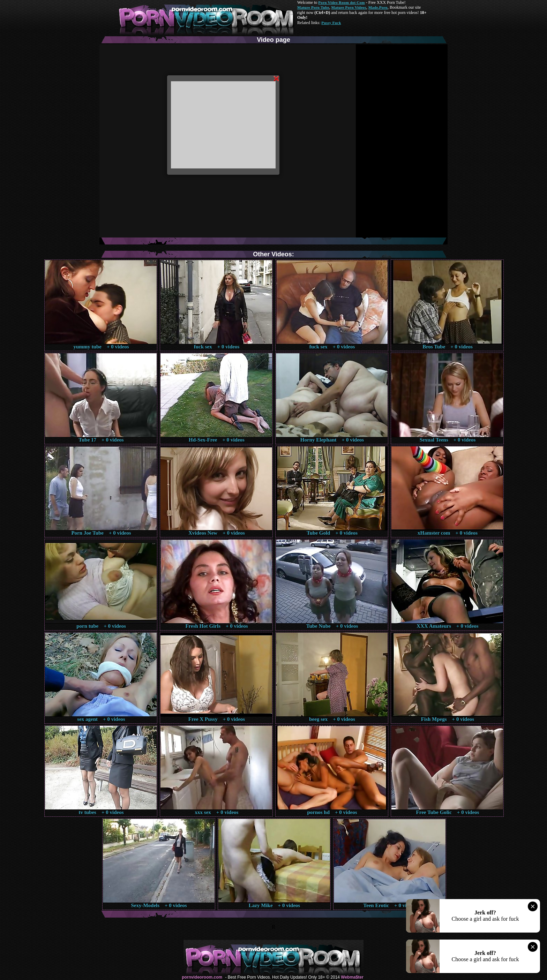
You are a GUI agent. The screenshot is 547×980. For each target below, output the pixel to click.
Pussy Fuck (331, 23)
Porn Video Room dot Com (341, 2)
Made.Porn (378, 7)
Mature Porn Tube (313, 7)
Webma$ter (352, 977)
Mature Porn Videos (349, 7)
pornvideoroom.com (202, 977)
